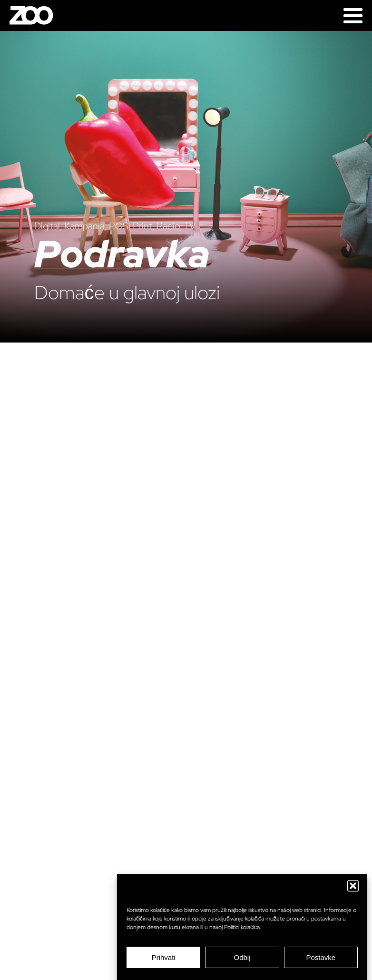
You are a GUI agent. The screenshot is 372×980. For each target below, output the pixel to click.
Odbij (242, 957)
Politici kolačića (242, 927)
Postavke (321, 957)
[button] (353, 886)
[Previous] (19, 506)
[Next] (353, 506)
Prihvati (164, 957)
